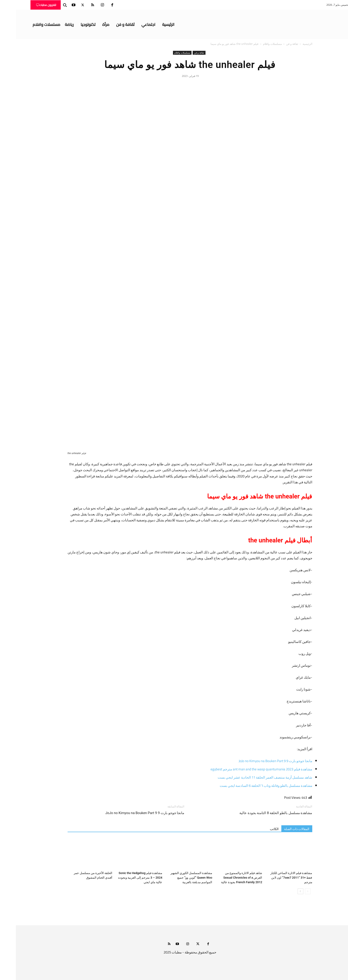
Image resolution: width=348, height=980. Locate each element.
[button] (49, 5)
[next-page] (285, 891)
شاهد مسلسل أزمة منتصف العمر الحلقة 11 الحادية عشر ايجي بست (249, 777)
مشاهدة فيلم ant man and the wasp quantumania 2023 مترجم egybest (246, 769)
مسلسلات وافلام (257, 44)
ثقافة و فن (276, 44)
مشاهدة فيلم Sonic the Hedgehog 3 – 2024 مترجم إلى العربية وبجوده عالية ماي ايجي (125, 878)
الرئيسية (292, 44)
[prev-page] (292, 891)
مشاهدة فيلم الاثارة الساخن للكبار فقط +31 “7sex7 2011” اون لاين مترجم (275, 878)
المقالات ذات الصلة (281, 829)
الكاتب (258, 829)
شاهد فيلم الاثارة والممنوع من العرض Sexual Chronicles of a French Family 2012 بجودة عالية (226, 878)
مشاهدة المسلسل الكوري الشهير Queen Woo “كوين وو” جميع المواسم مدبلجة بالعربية (176, 878)
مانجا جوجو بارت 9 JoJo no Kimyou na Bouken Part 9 (260, 761)
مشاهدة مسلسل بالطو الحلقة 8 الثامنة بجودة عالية (259, 813)
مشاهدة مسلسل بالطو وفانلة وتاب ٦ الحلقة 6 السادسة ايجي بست (250, 786)
